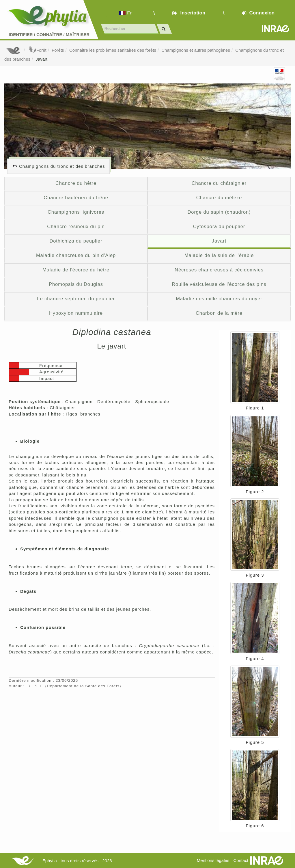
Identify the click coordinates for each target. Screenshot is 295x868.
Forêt (37, 50)
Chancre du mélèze (219, 198)
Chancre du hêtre (76, 183)
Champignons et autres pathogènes (196, 50)
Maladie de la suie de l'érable (219, 255)
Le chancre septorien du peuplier (76, 299)
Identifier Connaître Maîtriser (49, 35)
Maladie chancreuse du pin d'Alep (76, 255)
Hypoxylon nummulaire (76, 313)
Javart (41, 59)
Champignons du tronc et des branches (62, 166)
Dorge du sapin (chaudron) (219, 212)
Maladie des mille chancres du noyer (219, 299)
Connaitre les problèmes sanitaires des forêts (113, 50)
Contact (241, 860)
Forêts (58, 50)
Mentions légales (213, 860)
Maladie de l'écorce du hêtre (76, 270)
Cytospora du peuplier (219, 226)
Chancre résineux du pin (76, 226)
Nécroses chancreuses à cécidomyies (219, 270)
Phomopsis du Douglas (76, 284)
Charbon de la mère (219, 313)
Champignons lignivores (76, 212)
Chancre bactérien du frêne (76, 198)
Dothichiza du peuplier (76, 241)
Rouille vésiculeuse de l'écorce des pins (219, 284)
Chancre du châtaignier (219, 183)
